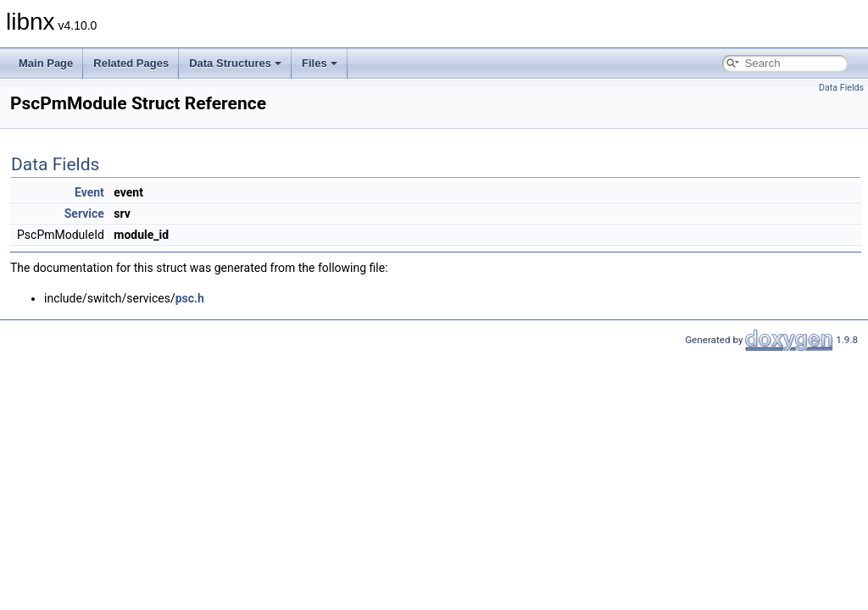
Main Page (46, 63)
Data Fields (841, 88)
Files (320, 63)
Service (84, 213)
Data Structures (235, 63)
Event (89, 192)
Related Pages (131, 63)
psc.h (190, 298)
